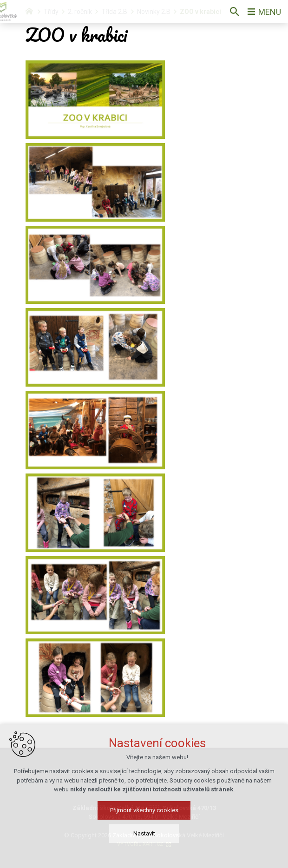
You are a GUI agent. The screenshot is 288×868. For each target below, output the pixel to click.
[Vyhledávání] (235, 12)
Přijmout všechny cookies (144, 832)
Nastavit (144, 856)
